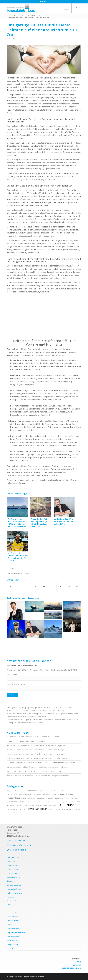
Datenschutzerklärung (71, 968)
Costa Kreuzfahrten (14, 877)
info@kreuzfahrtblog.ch (20, 845)
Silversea (22, 802)
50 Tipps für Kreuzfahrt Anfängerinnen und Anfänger (26, 741)
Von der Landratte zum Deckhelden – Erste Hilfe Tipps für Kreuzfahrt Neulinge (35, 750)
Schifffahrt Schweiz (41, 806)
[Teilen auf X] (19, 587)
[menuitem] (43, 2)
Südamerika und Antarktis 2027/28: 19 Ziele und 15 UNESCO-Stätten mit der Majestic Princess (41, 763)
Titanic (9, 795)
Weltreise (43, 802)
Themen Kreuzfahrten (24, 805)
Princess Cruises (13, 929)
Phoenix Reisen (12, 921)
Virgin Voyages (37, 795)
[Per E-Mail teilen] (77, 587)
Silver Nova (17, 813)
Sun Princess (58, 791)
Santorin (35, 802)
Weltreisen (22, 795)
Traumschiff (15, 795)
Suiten (54, 795)
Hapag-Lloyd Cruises (14, 889)
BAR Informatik (40, 977)
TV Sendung (53, 809)
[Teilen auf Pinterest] (36, 587)
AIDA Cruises (11, 861)
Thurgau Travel (14, 798)
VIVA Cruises (10, 806)
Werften (55, 806)
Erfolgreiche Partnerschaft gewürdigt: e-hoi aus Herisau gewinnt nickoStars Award (37, 758)
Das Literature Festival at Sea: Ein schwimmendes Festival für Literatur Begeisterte (37, 767)
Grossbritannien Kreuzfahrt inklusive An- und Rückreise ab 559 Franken (33, 737)
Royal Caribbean (37, 809)
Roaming (29, 795)
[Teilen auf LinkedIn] (44, 587)
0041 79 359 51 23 (17, 841)
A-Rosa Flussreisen (14, 857)
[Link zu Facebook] (76, 8)
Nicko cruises (12, 909)
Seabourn (29, 802)
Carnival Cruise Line (14, 865)
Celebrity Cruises (13, 869)
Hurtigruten (11, 897)
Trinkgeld (33, 798)
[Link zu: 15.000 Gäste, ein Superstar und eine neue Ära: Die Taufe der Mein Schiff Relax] (72, 626)
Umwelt (79, 802)
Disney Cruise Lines (14, 885)
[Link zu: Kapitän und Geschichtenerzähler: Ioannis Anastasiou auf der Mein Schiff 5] (16, 629)
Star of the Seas (46, 795)
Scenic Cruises (19, 791)
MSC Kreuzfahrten (13, 905)
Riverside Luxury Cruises (70, 791)
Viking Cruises (41, 791)
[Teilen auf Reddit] (69, 587)
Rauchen (70, 809)
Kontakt (43, 2)
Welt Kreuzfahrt (71, 802)
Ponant (10, 925)
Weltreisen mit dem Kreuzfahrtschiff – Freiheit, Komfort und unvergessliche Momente (38, 776)
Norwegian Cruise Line (15, 913)
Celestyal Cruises (13, 873)
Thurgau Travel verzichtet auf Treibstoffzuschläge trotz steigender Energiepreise (36, 754)
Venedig (56, 798)
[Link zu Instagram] (80, 8)
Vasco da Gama (62, 809)
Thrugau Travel (26, 798)
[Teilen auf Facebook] (11, 587)
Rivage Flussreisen (21, 809)
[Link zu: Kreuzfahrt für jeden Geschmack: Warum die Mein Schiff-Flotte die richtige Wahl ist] (72, 610)
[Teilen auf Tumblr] (52, 587)
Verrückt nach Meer (65, 794)
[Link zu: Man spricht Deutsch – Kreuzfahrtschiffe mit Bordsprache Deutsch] (53, 629)
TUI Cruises (11, 39)
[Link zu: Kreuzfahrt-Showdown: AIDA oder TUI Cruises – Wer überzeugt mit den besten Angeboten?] (53, 610)
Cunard (10, 881)
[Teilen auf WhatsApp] (27, 587)
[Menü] (65, 8)
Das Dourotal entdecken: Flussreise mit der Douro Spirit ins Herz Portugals (34, 771)
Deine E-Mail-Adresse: (16, 684)
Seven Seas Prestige (59, 802)
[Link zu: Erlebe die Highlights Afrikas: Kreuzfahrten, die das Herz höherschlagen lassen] (16, 610)
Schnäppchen (30, 791)
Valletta (50, 802)
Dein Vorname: (13, 674)
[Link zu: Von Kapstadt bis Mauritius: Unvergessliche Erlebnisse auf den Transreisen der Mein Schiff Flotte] (35, 606)
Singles (49, 806)
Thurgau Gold (49, 798)
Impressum (76, 965)
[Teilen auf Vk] (61, 587)
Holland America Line (14, 893)
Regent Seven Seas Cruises (69, 798)
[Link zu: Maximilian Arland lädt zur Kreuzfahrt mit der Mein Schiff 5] (35, 629)
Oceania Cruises (13, 917)
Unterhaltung (11, 809)
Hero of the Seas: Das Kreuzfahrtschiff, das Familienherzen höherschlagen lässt (36, 745)
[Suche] (60, 8)
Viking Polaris (11, 791)
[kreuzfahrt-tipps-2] (37, 8)
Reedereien (50, 791)
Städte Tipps (41, 798)
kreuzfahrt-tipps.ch (18, 850)
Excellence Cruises (14, 901)
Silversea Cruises (12, 802)
